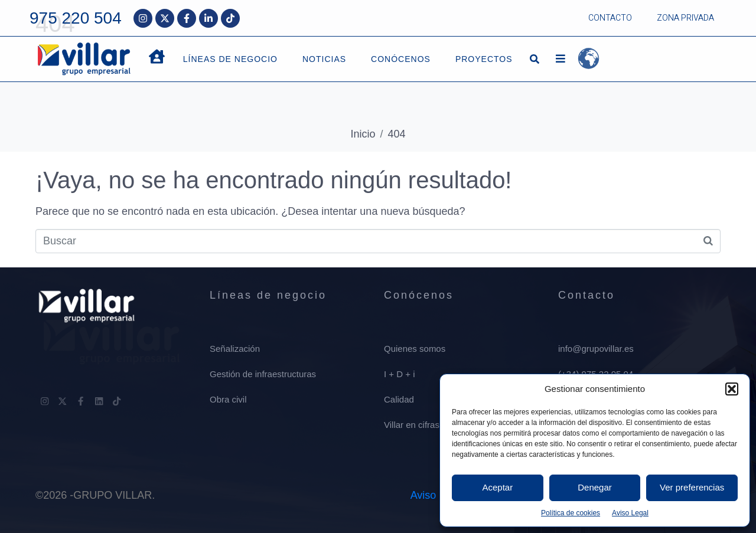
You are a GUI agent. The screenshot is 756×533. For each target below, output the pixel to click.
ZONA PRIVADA (685, 18)
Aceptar (497, 487)
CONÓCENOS (401, 59)
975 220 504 (76, 18)
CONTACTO (610, 18)
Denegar (595, 487)
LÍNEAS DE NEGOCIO (230, 59)
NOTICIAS (324, 59)
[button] (732, 389)
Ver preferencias (692, 487)
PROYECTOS (484, 59)
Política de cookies (571, 513)
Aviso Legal (630, 513)
